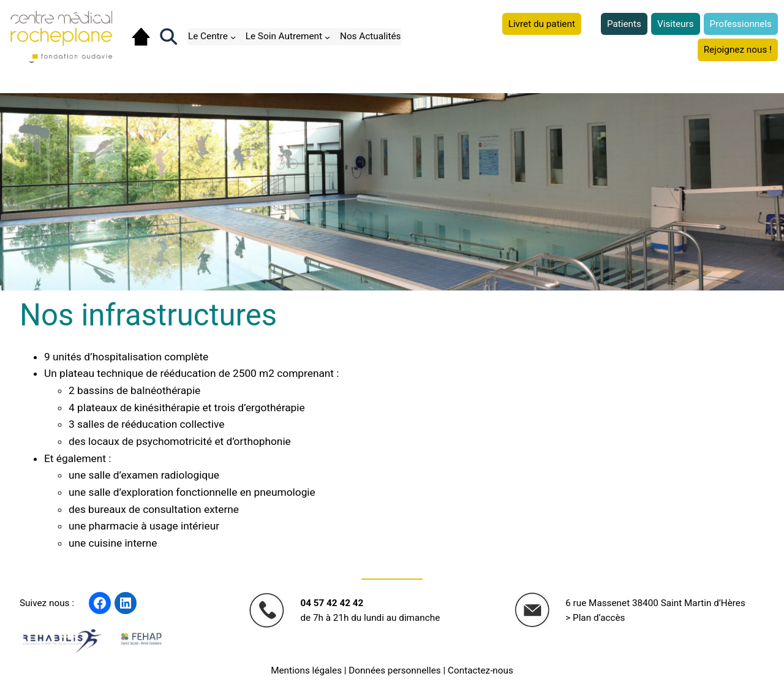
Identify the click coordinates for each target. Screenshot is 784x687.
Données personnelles (394, 670)
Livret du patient (542, 24)
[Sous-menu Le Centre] (233, 36)
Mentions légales (306, 670)
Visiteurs (676, 24)
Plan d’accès (599, 618)
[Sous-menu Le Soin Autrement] (327, 36)
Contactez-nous (481, 670)
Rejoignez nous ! (738, 50)
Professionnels (741, 24)
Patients (624, 24)
